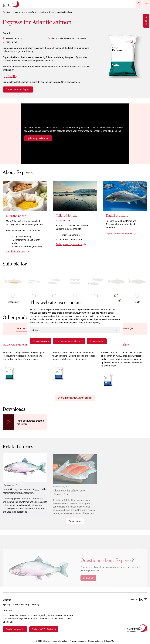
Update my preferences (38, 138)
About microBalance (16, 251)
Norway (56, 82)
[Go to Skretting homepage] (11, 4)
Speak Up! (8, 622)
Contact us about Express (18, 89)
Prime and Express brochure (31, 421)
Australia (75, 82)
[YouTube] (146, 600)
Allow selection (97, 341)
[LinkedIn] (141, 600)
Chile (64, 82)
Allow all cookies (41, 341)
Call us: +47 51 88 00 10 (44, 629)
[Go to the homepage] (137, 628)
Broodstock (13, 302)
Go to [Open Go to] (146, 21)
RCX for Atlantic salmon (16, 345)
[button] (139, 4)
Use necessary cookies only (69, 341)
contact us (88, 578)
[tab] (24, 329)
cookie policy (94, 323)
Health (137, 302)
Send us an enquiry (15, 629)
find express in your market (69, 244)
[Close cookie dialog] (120, 300)
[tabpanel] (75, 366)
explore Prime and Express (119, 234)
